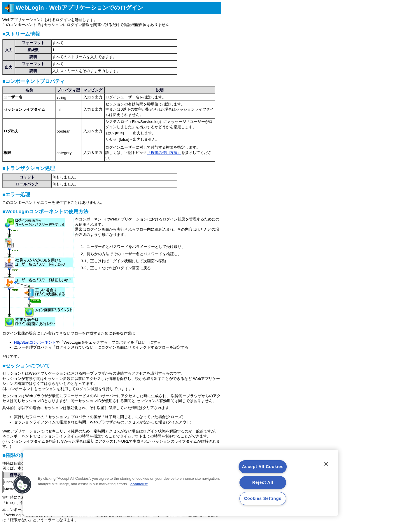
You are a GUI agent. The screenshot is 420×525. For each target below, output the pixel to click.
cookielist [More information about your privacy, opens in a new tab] (139, 484)
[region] (181, 483)
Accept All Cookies (263, 467)
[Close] (326, 464)
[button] (22, 485)
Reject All (263, 482)
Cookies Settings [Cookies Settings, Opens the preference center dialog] (263, 498)
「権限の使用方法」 (164, 153)
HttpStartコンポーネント (35, 342)
